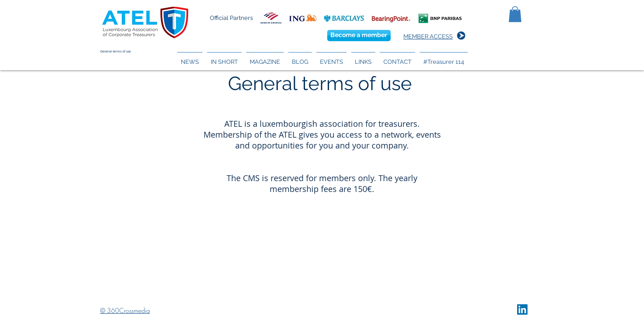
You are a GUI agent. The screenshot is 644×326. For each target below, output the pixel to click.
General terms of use (116, 51)
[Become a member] (359, 36)
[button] (515, 14)
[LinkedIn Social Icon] (522, 309)
